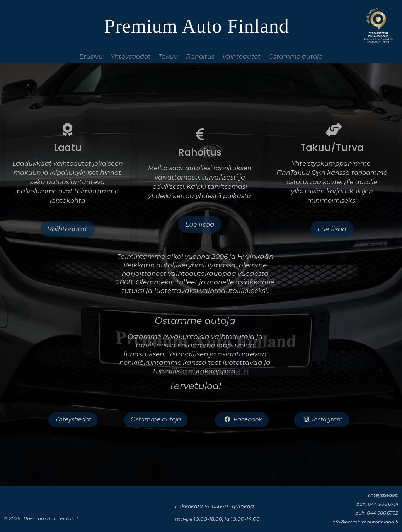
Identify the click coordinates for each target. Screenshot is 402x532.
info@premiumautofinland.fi (365, 522)
